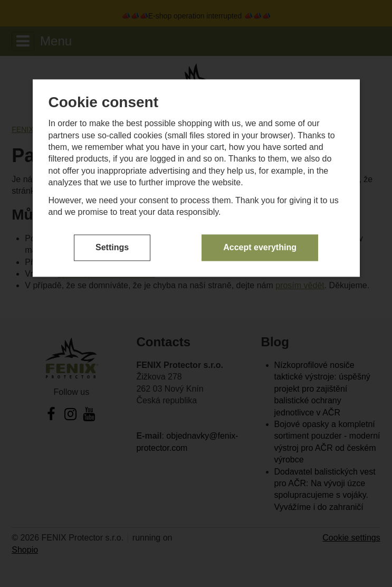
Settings (112, 247)
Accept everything (260, 247)
